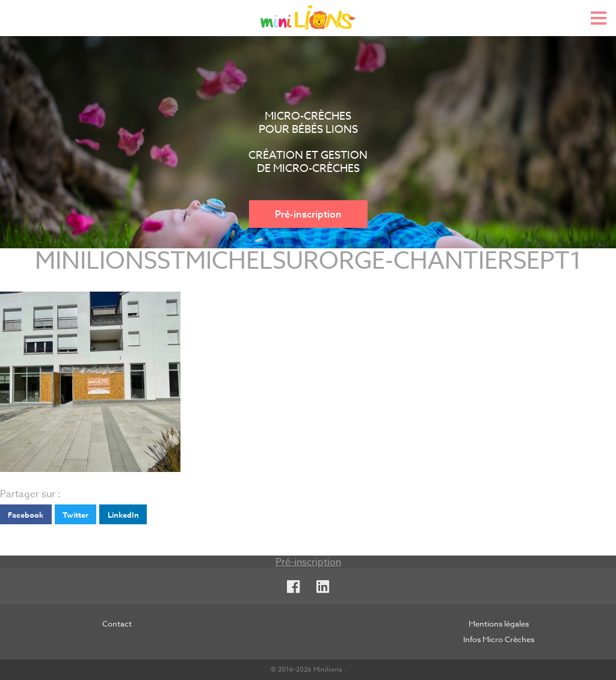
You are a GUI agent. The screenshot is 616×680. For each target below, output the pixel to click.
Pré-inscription (308, 214)
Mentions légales (499, 623)
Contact (117, 623)
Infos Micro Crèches (499, 639)
